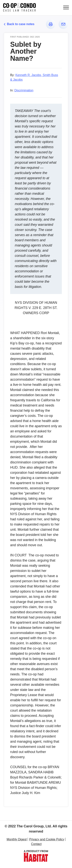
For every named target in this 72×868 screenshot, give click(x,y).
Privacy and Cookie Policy (47, 839)
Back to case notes (19, 24)
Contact (36, 844)
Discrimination (24, 90)
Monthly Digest (17, 839)
